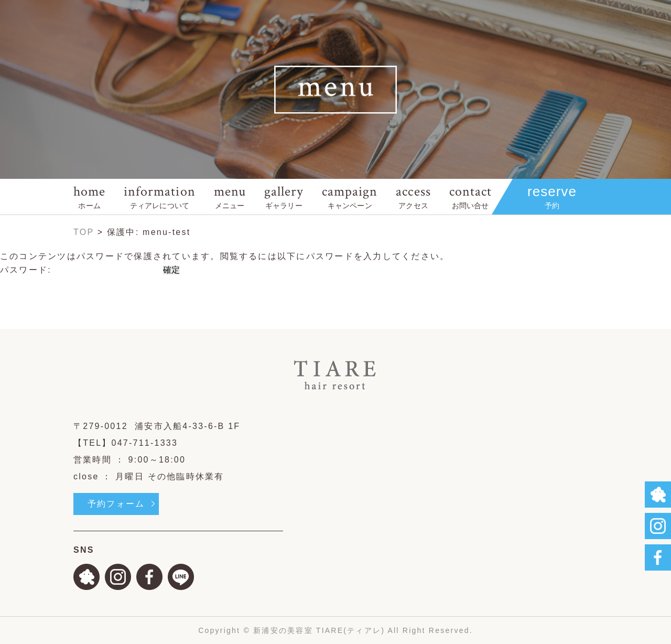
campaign (350, 196)
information (159, 196)
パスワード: (80, 270)
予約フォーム (116, 504)
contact (470, 196)
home (89, 196)
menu (230, 196)
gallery (284, 196)
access (413, 196)
